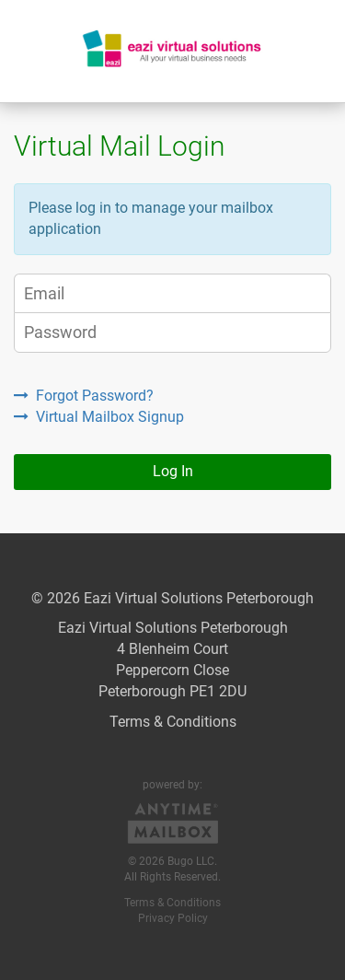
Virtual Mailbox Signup (99, 417)
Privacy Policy (173, 918)
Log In (173, 471)
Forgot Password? (84, 396)
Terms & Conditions (173, 722)
